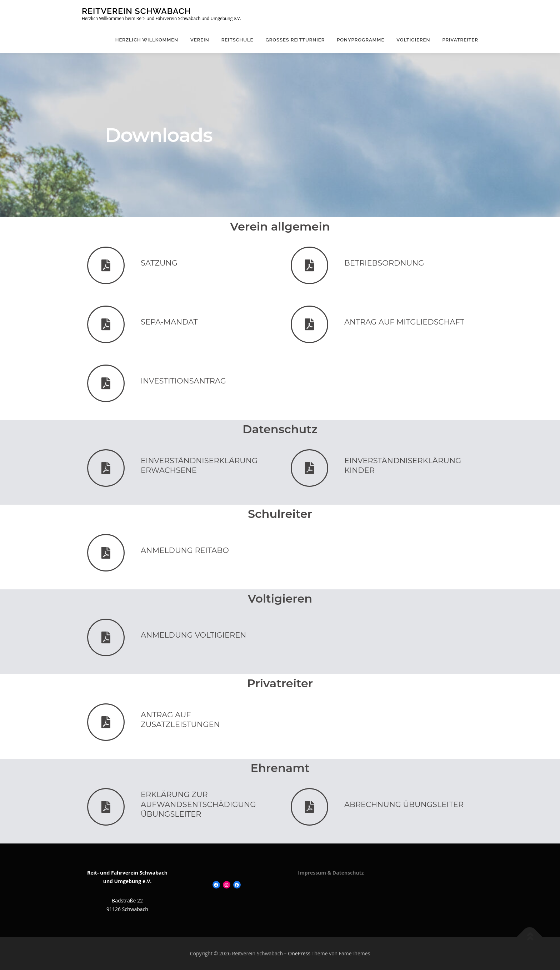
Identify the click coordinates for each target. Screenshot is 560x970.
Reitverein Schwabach (136, 11)
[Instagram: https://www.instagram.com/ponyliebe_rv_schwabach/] (227, 885)
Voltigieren (413, 40)
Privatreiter (460, 40)
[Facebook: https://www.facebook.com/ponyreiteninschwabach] (237, 885)
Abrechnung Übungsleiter (404, 804)
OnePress (299, 953)
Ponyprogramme (361, 40)
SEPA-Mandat (169, 322)
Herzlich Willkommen (147, 40)
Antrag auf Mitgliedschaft (404, 322)
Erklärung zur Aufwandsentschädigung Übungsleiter (198, 804)
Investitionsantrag (183, 381)
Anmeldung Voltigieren (193, 635)
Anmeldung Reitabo (185, 550)
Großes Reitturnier (295, 40)
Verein (200, 40)
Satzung (159, 263)
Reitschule (237, 40)
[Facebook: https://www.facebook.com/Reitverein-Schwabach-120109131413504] (216, 885)
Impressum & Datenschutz (331, 873)
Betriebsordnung (384, 263)
